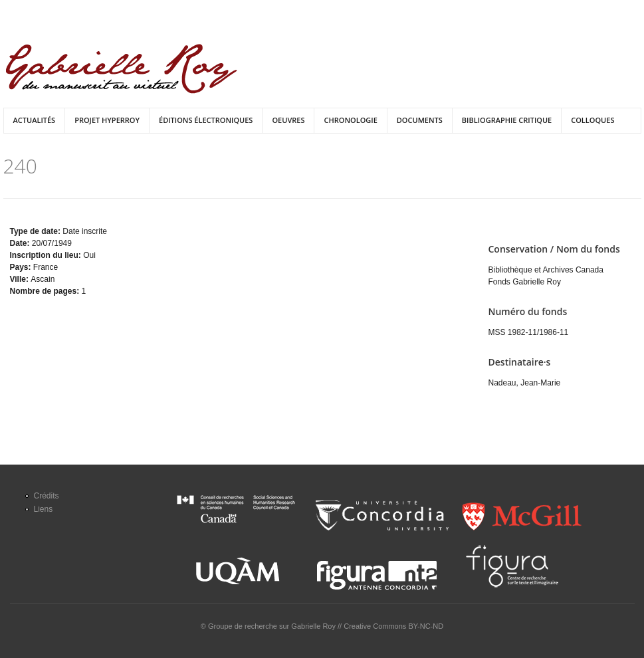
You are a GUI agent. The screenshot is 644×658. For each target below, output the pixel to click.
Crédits (47, 496)
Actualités (35, 120)
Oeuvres (288, 120)
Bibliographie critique (507, 120)
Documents (420, 120)
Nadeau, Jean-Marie (525, 383)
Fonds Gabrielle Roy (525, 282)
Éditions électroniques (206, 120)
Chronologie (350, 120)
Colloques (592, 120)
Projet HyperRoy (107, 120)
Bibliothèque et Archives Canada (546, 270)
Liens (44, 509)
